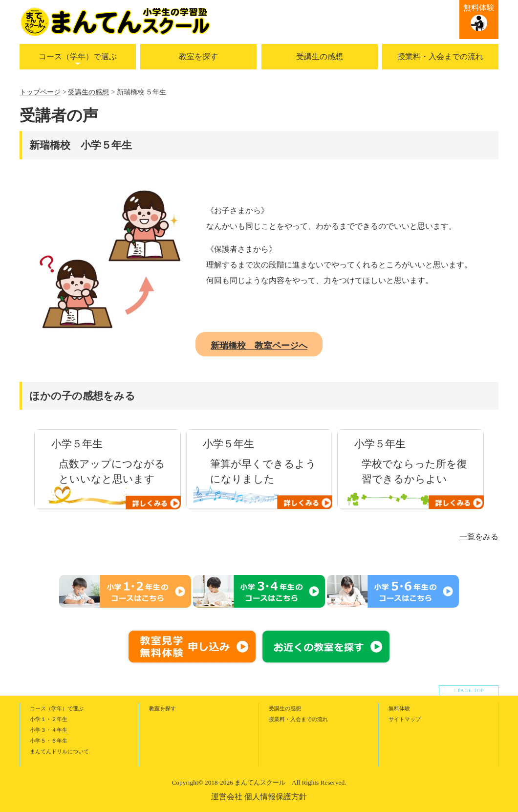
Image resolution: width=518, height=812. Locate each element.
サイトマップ (405, 719)
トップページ (40, 92)
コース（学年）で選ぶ (78, 56)
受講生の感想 (320, 56)
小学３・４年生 (49, 730)
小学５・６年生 (49, 741)
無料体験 (479, 8)
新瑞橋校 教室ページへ (259, 346)
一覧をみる (479, 537)
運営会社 (227, 797)
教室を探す (198, 56)
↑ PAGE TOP (469, 691)
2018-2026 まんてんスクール (245, 782)
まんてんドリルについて (59, 751)
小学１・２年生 (49, 719)
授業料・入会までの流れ (440, 56)
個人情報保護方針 (276, 797)
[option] (108, 469)
